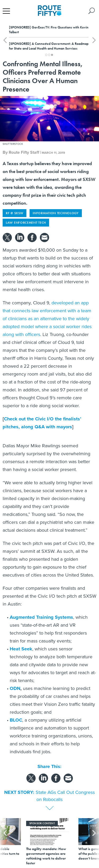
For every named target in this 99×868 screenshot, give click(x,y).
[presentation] (5, 842)
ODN (15, 688)
